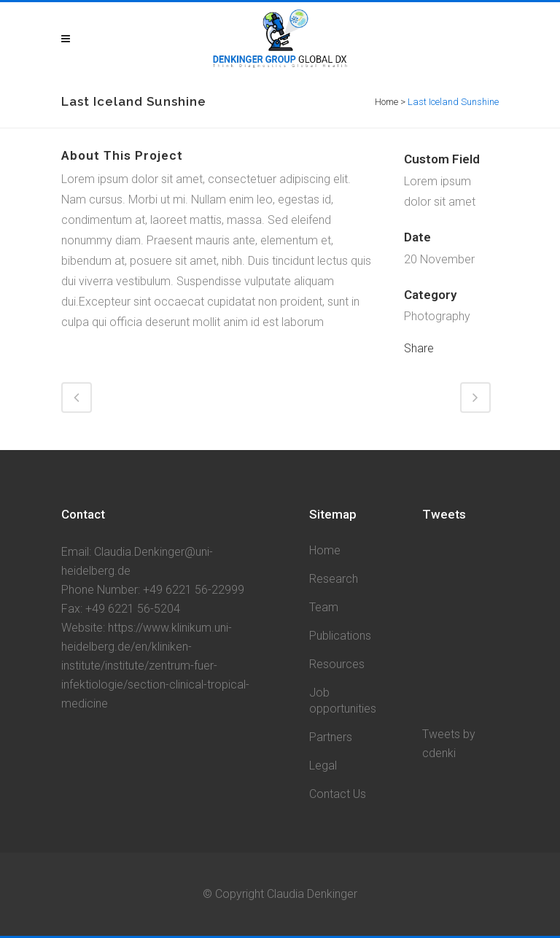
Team (324, 607)
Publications (340, 636)
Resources (337, 664)
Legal (323, 765)
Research (334, 579)
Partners (331, 737)
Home (386, 102)
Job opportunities (343, 701)
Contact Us (338, 794)
